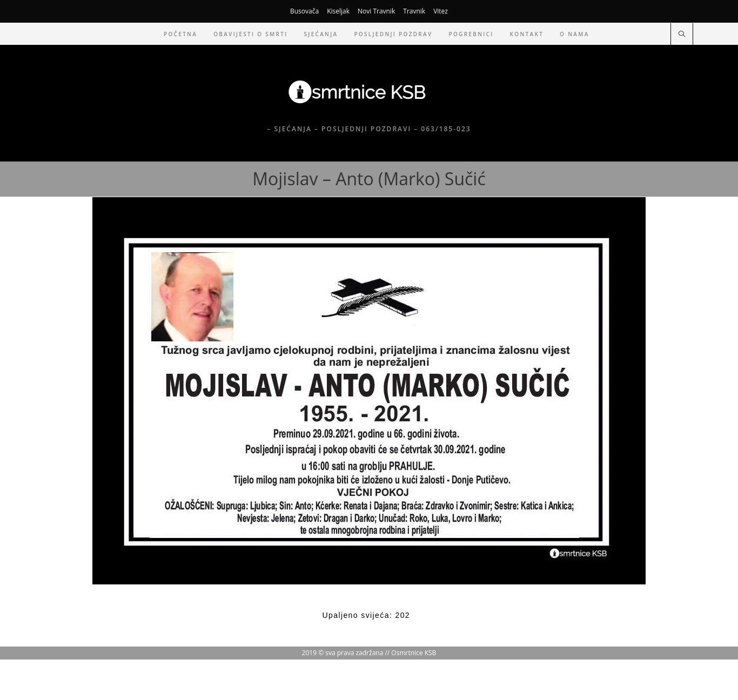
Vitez (441, 11)
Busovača (304, 11)
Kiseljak (338, 11)
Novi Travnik (376, 11)
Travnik (414, 11)
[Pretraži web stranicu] (682, 35)
